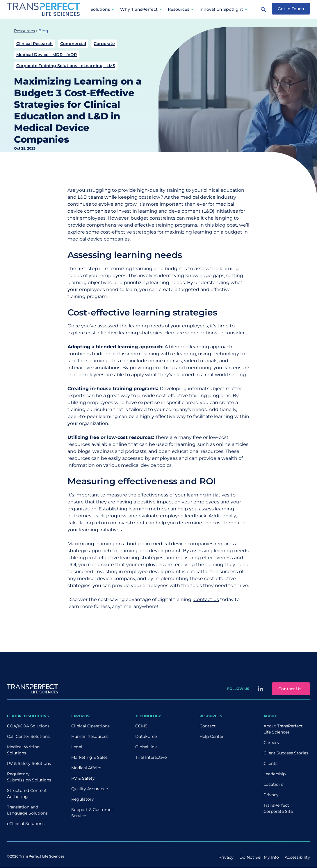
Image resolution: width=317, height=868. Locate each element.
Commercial (73, 44)
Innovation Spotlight (221, 9)
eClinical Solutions (26, 824)
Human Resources (90, 736)
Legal (77, 747)
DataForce (146, 736)
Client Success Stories (286, 753)
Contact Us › (291, 689)
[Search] (263, 9)
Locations (273, 784)
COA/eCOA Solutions (28, 726)
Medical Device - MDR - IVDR (47, 55)
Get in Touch (291, 9)
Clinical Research (34, 44)
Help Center (212, 736)
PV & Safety (83, 778)
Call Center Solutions (28, 736)
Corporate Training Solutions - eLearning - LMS (66, 66)
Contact (208, 726)
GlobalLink (146, 747)
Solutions (100, 9)
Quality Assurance (90, 789)
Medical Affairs (86, 768)
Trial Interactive (151, 757)
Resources (179, 9)
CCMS (141, 726)
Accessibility (297, 857)
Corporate (104, 44)
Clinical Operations (90, 726)
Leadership (275, 774)
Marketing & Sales (89, 757)
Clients (270, 763)
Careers (271, 743)
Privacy (271, 795)
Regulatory (83, 799)
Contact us (206, 599)
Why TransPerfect (139, 9)
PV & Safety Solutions (29, 763)
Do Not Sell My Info (259, 857)
